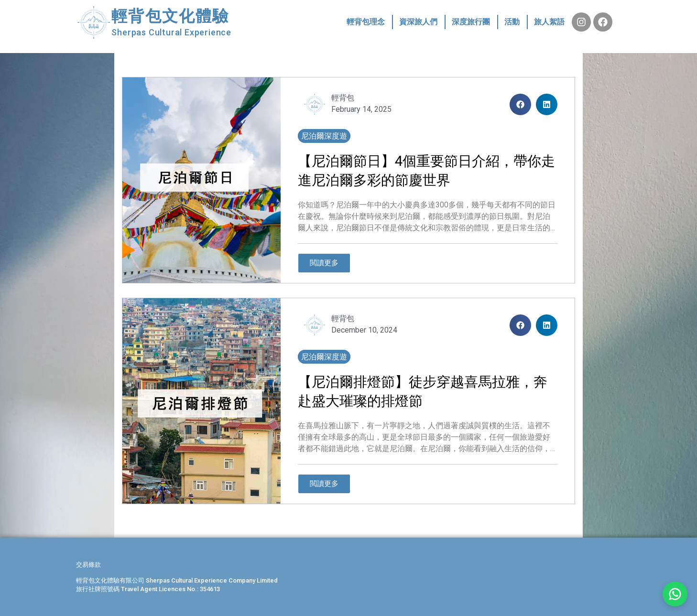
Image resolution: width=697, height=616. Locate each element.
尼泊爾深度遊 (324, 136)
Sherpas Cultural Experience (171, 32)
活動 (512, 22)
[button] (520, 104)
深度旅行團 (471, 22)
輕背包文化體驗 (170, 16)
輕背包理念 (366, 22)
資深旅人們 (418, 22)
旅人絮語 (549, 22)
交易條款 (88, 565)
